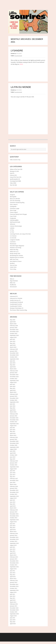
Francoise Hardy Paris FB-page (18, 214)
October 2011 (14, 588)
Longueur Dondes (15, 240)
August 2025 (13, 337)
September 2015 (14, 496)
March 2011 (13, 602)
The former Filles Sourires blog (18, 310)
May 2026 (13, 320)
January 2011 (14, 606)
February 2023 (14, 394)
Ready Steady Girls (15, 253)
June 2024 (13, 363)
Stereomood (13, 287)
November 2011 (14, 586)
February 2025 (14, 349)
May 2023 (13, 388)
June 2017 (13, 475)
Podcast (12, 175)
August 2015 (13, 498)
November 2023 (14, 377)
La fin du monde (21, 87)
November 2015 (14, 492)
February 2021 (14, 437)
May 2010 (13, 622)
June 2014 (13, 526)
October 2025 (14, 333)
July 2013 (12, 547)
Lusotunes (13, 242)
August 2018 (13, 469)
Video (11, 183)
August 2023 (13, 382)
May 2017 (13, 477)
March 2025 (13, 347)
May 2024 (13, 365)
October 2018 (14, 465)
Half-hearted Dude (15, 222)
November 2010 (14, 610)
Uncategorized (18, 56)
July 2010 (12, 618)
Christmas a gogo (15, 208)
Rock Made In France (16, 261)
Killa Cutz (13, 283)
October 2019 (14, 455)
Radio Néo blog (14, 250)
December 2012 (14, 561)
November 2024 (14, 355)
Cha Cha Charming (15, 201)
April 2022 (13, 410)
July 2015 (12, 500)
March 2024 (13, 369)
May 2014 (13, 528)
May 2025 (13, 343)
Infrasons (13, 224)
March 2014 (13, 531)
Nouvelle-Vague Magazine (17, 246)
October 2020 (14, 445)
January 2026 (14, 328)
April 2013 (13, 553)
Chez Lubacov (14, 204)
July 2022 (12, 404)
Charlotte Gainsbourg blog (17, 202)
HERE (21, 64)
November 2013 (14, 539)
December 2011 (14, 584)
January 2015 (14, 512)
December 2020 (14, 441)
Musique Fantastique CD (17, 308)
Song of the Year (14, 177)
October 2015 (14, 494)
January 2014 (14, 535)
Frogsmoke (13, 218)
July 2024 (12, 361)
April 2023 (13, 390)
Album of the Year (15, 169)
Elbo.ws (12, 279)
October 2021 (14, 422)
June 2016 (13, 482)
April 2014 (13, 530)
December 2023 (14, 375)
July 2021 (12, 428)
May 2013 (13, 551)
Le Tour (12, 232)
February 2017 (14, 479)
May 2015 (13, 504)
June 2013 (13, 549)
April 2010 (13, 624)
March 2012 (13, 579)
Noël (11, 173)
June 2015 (13, 502)
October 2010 (14, 612)
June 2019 (13, 457)
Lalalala (12, 228)
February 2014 (14, 533)
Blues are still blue (15, 199)
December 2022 (14, 398)
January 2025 (14, 351)
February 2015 (14, 510)
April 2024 (13, 367)
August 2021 (13, 426)
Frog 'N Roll (13, 216)
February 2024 (14, 371)
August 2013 (13, 545)
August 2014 (13, 522)
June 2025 (13, 341)
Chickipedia (13, 206)
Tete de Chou (13, 265)
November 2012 (14, 563)
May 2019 (13, 459)
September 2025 (14, 335)
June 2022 (13, 406)
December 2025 (14, 330)
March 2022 (13, 412)
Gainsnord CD (14, 296)
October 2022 (14, 400)
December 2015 (14, 490)
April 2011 (13, 600)
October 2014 (14, 518)
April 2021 (13, 433)
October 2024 (14, 357)
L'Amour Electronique (16, 226)
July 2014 (12, 524)
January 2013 (14, 559)
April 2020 (13, 453)
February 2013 (14, 557)
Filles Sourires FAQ (15, 160)
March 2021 (13, 435)
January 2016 (14, 488)
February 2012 (14, 581)
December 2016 (14, 480)
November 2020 (14, 443)
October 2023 (14, 379)
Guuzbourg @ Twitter (16, 306)
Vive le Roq (13, 269)
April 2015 (13, 506)
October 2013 (14, 541)
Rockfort (12, 263)
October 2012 (14, 565)
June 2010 (13, 620)
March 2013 (13, 555)
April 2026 (13, 322)
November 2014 (14, 516)
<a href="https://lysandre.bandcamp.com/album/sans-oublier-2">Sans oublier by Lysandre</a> (28, 72)
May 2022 (13, 408)
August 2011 (13, 592)
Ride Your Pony (14, 259)
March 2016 (13, 484)
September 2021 (14, 424)
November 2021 (14, 420)
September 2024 (14, 359)
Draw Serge (13, 210)
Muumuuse (13, 244)
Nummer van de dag (16, 248)
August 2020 (13, 449)
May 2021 (13, 431)
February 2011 (14, 604)
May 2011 (13, 598)
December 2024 (14, 353)
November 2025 (14, 332)
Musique (12, 171)
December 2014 (14, 514)
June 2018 (13, 473)
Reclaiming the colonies (16, 255)
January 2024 (14, 373)
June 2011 (13, 596)
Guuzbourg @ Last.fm (16, 304)
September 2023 (14, 381)
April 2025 (13, 345)
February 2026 (14, 326)
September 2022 (14, 402)
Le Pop (12, 230)
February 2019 (14, 461)
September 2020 (14, 447)
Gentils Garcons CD (15, 300)
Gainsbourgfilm (14, 220)
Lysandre (17, 51)
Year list (12, 185)
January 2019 (14, 463)
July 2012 (12, 571)
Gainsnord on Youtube (16, 298)
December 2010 (14, 608)
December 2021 (14, 418)
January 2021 (14, 439)
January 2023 (14, 396)
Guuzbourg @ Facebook (16, 302)
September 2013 (14, 543)
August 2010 (13, 616)
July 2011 (12, 594)
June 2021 (13, 430)
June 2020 (13, 451)
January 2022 (14, 416)
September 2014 (14, 520)
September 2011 (14, 590)
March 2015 (13, 508)
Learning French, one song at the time (20, 234)
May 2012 (13, 575)
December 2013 (14, 537)
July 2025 (12, 339)
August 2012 (13, 569)
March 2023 (13, 392)
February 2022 (14, 414)
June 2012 (13, 573)
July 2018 (12, 471)
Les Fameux (13, 236)
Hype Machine (14, 281)
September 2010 (14, 614)
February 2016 (14, 486)
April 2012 (13, 577)
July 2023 (12, 384)
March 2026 (13, 324)
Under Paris (13, 267)
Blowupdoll (13, 197)
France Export (14, 212)
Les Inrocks (13, 238)
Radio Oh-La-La (14, 252)
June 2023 (13, 386)
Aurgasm (12, 195)
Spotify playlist (14, 179)
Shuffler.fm (13, 285)
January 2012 (14, 582)
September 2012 (14, 567)
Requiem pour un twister (17, 257)
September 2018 (14, 467)
